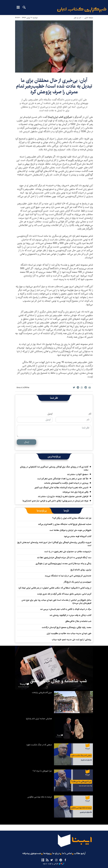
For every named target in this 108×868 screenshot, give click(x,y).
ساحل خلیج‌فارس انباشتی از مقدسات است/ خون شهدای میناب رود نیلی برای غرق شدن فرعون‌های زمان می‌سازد (56, 602)
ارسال (27, 442)
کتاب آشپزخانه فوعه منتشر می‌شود (78, 536)
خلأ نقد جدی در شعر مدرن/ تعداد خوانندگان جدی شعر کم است (63, 479)
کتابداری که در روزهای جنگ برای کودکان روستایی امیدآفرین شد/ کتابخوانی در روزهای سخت (54, 468)
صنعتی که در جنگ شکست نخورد (39, 745)
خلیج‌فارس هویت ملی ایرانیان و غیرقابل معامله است (70, 530)
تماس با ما (67, 853)
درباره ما (56, 853)
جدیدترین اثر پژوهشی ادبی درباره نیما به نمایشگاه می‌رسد (68, 576)
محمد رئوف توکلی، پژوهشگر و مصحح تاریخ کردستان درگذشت (67, 627)
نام (90, 414)
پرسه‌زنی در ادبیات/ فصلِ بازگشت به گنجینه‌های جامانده (66, 483)
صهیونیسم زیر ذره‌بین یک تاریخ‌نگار (77, 582)
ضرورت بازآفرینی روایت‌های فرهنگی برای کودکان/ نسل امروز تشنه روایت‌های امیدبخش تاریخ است (54, 544)
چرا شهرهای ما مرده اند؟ (42, 771)
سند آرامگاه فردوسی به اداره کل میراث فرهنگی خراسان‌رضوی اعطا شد (64, 558)
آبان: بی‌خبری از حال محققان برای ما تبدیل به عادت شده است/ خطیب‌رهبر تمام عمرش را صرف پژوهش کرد (54, 86)
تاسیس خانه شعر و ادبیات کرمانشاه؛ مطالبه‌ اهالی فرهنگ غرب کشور (61, 488)
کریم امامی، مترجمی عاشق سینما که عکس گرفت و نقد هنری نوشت (64, 594)
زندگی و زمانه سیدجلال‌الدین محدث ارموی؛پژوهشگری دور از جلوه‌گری (63, 564)
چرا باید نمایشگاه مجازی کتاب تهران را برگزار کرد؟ (71, 518)
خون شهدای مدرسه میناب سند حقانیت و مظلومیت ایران (69, 633)
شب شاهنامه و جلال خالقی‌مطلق (78, 621)
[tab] (66, 511)
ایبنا (82, 10)
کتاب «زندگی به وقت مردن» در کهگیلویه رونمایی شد (70, 615)
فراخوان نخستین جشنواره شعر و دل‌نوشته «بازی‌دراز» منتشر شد (63, 496)
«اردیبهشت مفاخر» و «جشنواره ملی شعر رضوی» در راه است (68, 552)
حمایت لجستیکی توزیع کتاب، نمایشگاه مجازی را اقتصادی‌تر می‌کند (65, 524)
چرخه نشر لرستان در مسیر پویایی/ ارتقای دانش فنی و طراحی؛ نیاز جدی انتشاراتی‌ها (55, 501)
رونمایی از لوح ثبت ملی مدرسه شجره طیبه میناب (72, 640)
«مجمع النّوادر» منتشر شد (78, 474)
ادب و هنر (78, 18)
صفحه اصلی (89, 18)
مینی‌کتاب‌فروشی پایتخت (42, 692)
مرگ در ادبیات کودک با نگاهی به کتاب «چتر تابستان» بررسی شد (66, 609)
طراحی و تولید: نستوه (54, 864)
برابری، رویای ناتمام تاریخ (81, 570)
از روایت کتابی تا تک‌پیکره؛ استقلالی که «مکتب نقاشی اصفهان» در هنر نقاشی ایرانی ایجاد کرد (55, 588)
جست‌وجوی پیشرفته (32, 853)
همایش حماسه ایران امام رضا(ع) (39, 719)
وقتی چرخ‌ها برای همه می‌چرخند (75, 492)
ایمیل (50, 414)
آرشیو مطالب (80, 853)
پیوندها (47, 853)
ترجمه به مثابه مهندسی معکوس (40, 797)
